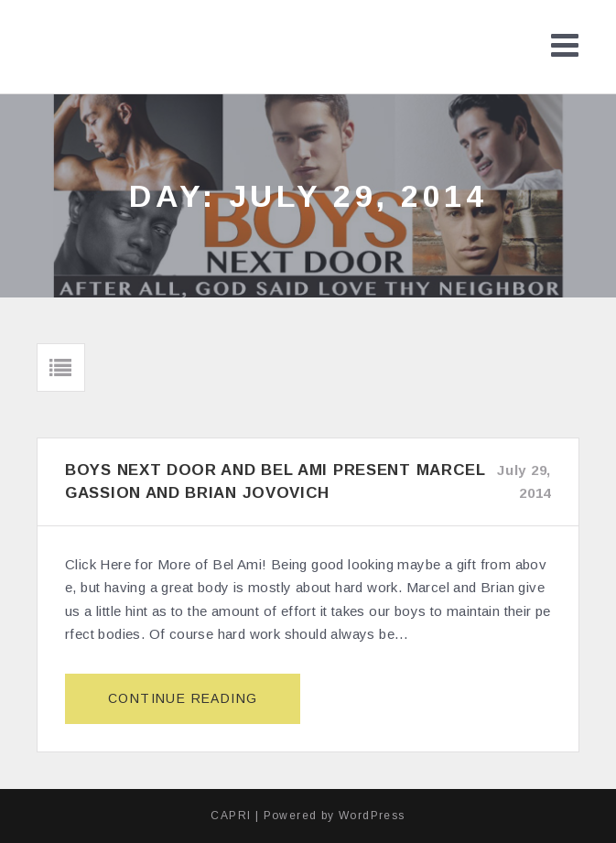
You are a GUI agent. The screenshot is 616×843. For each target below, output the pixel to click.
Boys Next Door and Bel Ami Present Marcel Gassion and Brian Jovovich (276, 481)
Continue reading (190, 706)
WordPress (372, 816)
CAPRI (231, 816)
